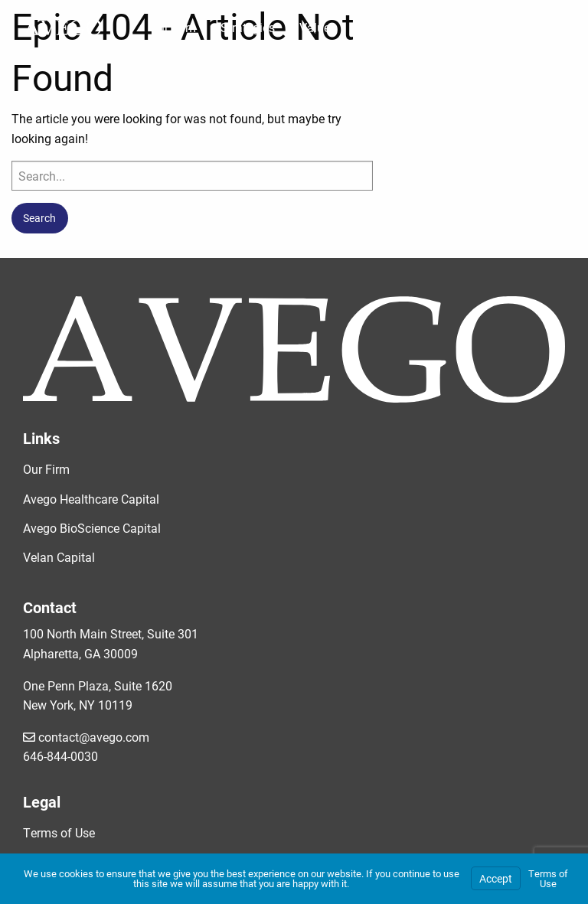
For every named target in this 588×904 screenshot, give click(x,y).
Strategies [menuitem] (248, 27)
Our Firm (46, 469)
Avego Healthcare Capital (91, 499)
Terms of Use (59, 832)
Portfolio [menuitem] (384, 27)
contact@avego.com (86, 737)
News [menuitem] (447, 27)
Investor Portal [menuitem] (525, 27)
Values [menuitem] (318, 27)
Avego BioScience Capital (92, 528)
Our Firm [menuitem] (173, 27)
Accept (496, 878)
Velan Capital (59, 557)
